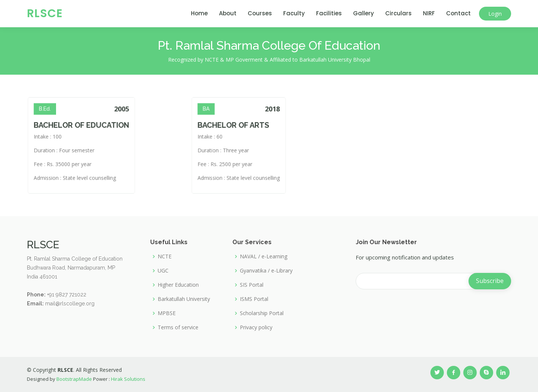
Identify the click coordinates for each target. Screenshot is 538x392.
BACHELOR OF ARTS (236, 130)
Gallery (364, 13)
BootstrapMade (74, 379)
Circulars (398, 13)
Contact (458, 13)
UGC (163, 271)
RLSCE (45, 13)
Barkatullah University (184, 299)
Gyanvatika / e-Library (266, 271)
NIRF (429, 13)
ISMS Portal (254, 299)
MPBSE (167, 313)
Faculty (294, 13)
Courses (260, 13)
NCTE (165, 256)
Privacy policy (256, 327)
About (228, 13)
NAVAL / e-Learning (264, 256)
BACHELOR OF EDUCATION (97, 130)
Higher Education (178, 285)
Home (199, 13)
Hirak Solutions (128, 379)
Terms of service (178, 327)
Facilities (329, 13)
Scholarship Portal (262, 313)
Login (495, 14)
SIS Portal (252, 285)
